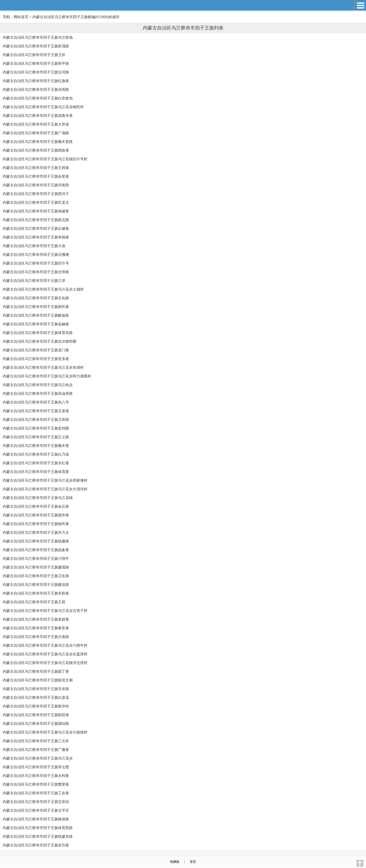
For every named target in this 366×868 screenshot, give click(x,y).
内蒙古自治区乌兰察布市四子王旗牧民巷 (36, 524)
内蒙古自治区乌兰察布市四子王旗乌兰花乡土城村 (43, 289)
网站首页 (21, 17)
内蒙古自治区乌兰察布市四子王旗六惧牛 (36, 559)
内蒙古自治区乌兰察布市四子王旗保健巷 (36, 211)
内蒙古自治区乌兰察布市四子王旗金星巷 (36, 176)
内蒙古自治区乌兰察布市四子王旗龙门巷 (36, 350)
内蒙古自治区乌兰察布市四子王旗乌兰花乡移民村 (43, 107)
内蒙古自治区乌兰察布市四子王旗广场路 (36, 133)
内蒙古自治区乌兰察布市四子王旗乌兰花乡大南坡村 (45, 732)
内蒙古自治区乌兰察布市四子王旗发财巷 (36, 619)
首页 (193, 862)
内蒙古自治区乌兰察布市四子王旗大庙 (34, 246)
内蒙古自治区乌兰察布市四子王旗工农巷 (36, 793)
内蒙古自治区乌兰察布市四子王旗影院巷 (36, 715)
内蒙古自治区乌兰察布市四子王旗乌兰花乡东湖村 (43, 368)
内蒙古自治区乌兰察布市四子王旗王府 (34, 602)
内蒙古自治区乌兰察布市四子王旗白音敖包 (38, 98)
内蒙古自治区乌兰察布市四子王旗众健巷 (36, 229)
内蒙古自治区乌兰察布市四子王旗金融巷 (36, 324)
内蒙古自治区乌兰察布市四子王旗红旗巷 (36, 81)
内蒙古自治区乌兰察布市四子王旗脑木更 (36, 446)
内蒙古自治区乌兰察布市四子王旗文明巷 (36, 272)
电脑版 (175, 862)
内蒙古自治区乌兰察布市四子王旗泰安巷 (36, 628)
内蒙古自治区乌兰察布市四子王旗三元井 (36, 741)
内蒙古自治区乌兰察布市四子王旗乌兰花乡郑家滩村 (45, 480)
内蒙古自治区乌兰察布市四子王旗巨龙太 (36, 203)
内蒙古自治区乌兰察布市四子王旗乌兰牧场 (38, 38)
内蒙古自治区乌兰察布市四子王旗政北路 (36, 220)
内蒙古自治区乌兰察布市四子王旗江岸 (34, 281)
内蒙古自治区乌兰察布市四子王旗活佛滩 (36, 255)
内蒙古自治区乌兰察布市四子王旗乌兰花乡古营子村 (45, 611)
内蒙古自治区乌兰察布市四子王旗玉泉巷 (36, 411)
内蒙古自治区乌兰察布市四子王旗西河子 (36, 194)
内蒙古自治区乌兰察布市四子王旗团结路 (36, 724)
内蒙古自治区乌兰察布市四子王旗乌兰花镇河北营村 (45, 663)
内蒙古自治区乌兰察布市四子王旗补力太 (36, 533)
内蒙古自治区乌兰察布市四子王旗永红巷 (36, 463)
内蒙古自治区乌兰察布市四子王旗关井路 (36, 689)
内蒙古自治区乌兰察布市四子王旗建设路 (36, 585)
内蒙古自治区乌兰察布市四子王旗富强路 (36, 46)
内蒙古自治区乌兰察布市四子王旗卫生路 (36, 576)
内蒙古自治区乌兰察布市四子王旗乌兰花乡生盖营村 (45, 654)
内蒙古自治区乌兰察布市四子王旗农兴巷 (36, 845)
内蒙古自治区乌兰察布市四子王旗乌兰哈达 (38, 385)
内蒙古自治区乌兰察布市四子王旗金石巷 (36, 507)
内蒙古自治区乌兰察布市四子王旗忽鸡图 (36, 428)
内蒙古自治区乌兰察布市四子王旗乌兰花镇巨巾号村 (45, 159)
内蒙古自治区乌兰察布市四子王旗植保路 (36, 819)
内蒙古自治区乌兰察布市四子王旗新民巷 (36, 307)
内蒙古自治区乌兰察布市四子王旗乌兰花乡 (38, 758)
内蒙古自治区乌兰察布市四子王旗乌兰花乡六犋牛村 (45, 645)
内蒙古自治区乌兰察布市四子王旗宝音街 (36, 802)
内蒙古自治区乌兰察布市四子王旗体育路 (36, 472)
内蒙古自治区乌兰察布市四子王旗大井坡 (36, 124)
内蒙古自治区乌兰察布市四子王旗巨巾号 (36, 263)
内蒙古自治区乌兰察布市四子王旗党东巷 (36, 359)
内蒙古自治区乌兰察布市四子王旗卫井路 (36, 420)
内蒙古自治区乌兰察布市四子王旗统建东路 (38, 837)
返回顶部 (360, 863)
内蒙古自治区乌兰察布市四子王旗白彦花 (36, 698)
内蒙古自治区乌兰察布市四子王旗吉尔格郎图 (40, 341)
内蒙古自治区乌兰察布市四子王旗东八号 (36, 402)
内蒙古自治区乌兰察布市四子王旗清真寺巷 (38, 116)
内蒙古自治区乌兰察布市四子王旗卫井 (34, 55)
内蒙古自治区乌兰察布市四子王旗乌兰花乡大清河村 (45, 489)
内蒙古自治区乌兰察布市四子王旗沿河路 (36, 72)
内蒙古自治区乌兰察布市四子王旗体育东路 (38, 333)
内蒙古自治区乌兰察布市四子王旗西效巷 (36, 150)
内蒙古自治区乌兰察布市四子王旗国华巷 (36, 515)
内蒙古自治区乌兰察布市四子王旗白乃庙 (36, 454)
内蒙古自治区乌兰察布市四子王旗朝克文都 (38, 680)
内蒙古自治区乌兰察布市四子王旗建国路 (36, 567)
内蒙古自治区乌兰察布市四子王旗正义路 (36, 437)
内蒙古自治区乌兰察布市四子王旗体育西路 (38, 828)
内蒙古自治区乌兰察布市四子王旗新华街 (36, 706)
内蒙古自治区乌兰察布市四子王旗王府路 (36, 168)
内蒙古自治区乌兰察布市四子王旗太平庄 (36, 810)
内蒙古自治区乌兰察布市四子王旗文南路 (36, 637)
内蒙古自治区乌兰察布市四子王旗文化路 (36, 298)
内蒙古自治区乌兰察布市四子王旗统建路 (36, 541)
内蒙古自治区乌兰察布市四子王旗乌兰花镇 (38, 498)
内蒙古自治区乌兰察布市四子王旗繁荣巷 (36, 784)
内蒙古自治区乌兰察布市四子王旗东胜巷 (36, 593)
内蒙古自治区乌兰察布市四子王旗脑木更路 (38, 142)
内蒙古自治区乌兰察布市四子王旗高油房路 (38, 394)
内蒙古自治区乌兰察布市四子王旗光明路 (36, 90)
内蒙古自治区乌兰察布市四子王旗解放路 (36, 315)
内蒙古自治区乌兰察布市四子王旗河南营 (36, 185)
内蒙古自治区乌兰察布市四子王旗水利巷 (36, 776)
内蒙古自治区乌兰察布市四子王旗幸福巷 (36, 237)
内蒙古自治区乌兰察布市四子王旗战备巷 (36, 550)
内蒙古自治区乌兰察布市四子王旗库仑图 (36, 767)
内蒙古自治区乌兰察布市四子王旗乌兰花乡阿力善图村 (47, 376)
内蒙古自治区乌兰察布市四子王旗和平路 (36, 64)
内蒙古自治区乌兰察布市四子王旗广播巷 (36, 750)
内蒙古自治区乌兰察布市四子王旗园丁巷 (36, 672)
